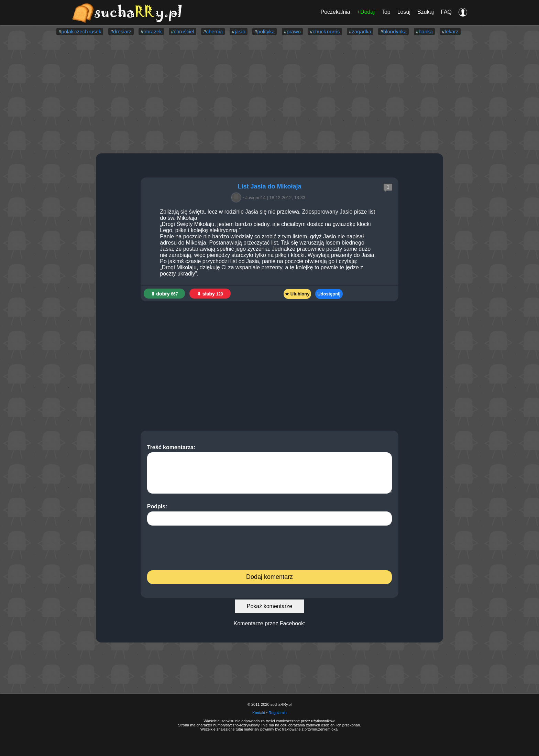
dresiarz (122, 31)
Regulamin (278, 713)
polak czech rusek (81, 31)
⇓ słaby (210, 294)
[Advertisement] (269, 95)
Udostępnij (329, 294)
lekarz (452, 31)
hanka (426, 31)
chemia (214, 31)
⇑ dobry (164, 294)
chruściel (184, 31)
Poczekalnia (335, 12)
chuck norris (326, 31)
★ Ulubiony (297, 294)
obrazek (152, 31)
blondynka (395, 31)
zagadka (361, 31)
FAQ (446, 12)
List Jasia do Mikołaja (269, 186)
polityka (266, 31)
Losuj (404, 12)
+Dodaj (366, 12)
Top (386, 12)
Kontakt (259, 713)
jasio (240, 31)
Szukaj (426, 12)
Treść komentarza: (270, 469)
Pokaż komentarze (270, 606)
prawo (294, 31)
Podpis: (270, 515)
